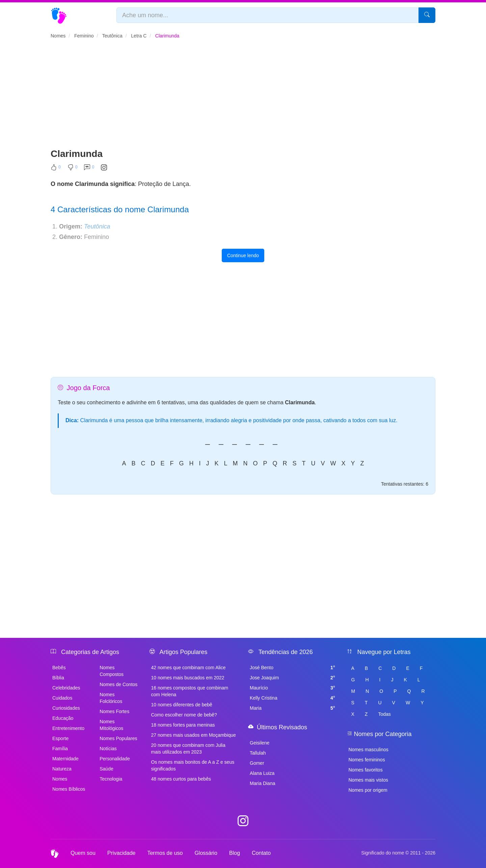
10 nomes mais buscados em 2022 (188, 678)
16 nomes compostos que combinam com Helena (190, 691)
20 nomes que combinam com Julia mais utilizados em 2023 (188, 749)
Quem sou (83, 853)
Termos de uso (165, 853)
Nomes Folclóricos (111, 698)
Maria (292, 708)
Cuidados (62, 698)
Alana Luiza (262, 773)
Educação (63, 718)
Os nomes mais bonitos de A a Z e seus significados (193, 765)
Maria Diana (262, 783)
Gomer (257, 763)
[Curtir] (56, 169)
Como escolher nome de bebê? (184, 715)
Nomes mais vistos (368, 780)
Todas (384, 714)
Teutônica (97, 226)
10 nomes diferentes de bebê (182, 705)
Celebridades (66, 688)
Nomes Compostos (112, 671)
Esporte (60, 738)
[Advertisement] (243, 97)
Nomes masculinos (369, 750)
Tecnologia (111, 779)
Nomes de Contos (118, 684)
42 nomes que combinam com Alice (188, 668)
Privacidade (122, 853)
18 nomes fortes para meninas (183, 725)
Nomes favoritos (366, 770)
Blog (235, 853)
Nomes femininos (367, 760)
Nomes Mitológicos (111, 725)
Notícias (108, 749)
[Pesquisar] (427, 15)
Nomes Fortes (114, 711)
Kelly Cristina (292, 698)
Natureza (62, 769)
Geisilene (260, 743)
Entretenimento (68, 728)
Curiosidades (66, 708)
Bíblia (58, 678)
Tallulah (258, 753)
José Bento (292, 668)
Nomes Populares (118, 738)
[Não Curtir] (73, 169)
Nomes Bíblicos (69, 789)
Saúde (106, 769)
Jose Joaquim (292, 678)
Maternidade (65, 759)
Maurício (292, 688)
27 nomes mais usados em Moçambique (194, 735)
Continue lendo (243, 255)
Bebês (59, 668)
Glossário (206, 853)
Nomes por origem (368, 790)
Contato (261, 853)
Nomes (60, 779)
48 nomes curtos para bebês (181, 779)
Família (60, 749)
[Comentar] (89, 169)
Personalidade (115, 759)
